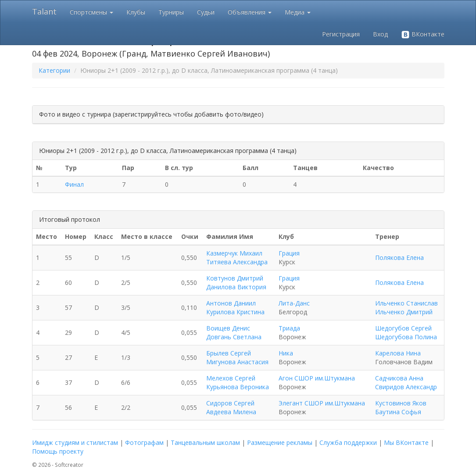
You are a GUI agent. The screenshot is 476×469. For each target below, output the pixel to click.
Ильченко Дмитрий (404, 312)
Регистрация (341, 34)
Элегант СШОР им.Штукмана (322, 403)
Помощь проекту (58, 451)
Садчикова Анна (399, 378)
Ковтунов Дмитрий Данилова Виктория (236, 282)
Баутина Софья (398, 412)
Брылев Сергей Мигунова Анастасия (237, 357)
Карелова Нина (398, 353)
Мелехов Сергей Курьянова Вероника (238, 382)
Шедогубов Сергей (403, 328)
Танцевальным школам (205, 442)
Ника (286, 353)
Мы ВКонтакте (406, 442)
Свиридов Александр (406, 387)
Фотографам (144, 442)
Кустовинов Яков (401, 403)
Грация (289, 253)
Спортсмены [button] (91, 12)
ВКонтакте (423, 34)
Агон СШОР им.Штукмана (317, 378)
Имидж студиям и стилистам (75, 442)
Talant (44, 11)
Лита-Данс (294, 303)
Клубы (136, 12)
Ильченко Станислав (406, 303)
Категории (54, 70)
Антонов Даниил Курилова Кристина (235, 307)
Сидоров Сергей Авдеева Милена (231, 407)
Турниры (171, 12)
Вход (380, 34)
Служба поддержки (348, 442)
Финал (74, 184)
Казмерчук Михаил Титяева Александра (237, 258)
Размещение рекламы (280, 442)
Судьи (206, 12)
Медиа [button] (298, 12)
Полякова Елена (399, 258)
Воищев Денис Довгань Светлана (234, 332)
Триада (289, 328)
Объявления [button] (250, 12)
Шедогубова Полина (406, 337)
